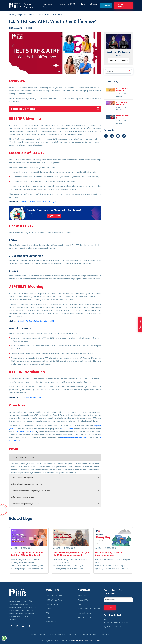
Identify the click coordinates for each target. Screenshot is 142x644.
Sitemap (50, 617)
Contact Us (51, 622)
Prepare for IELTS (67, 4)
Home (12, 15)
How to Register (85, 613)
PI (57, 641)
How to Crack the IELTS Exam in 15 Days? (38, 202)
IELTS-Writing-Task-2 (55, 600)
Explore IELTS (83, 600)
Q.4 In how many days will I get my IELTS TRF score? (32, 491)
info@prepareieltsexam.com (73, 438)
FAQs (48, 613)
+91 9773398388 (112, 627)
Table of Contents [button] (23, 109)
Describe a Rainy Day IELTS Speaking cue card (109, 554)
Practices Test (47, 6)
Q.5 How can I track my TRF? (23, 497)
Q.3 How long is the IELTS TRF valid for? (27, 484)
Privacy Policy (79, 641)
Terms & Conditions (92, 641)
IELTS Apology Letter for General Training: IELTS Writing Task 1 (27, 554)
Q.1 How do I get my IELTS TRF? (23, 457)
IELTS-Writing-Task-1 (55, 596)
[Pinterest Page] (29, 626)
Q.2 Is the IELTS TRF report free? (24, 478)
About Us (82, 596)
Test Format (83, 604)
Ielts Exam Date (84, 617)
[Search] (118, 71)
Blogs (83, 4)
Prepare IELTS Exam (25, 432)
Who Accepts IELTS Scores (89, 609)
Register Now (54, 216)
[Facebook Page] (11, 626)
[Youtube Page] (118, 136)
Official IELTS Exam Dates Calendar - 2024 (36, 321)
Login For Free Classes (118, 60)
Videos (93, 4)
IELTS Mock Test (53, 604)
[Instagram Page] (17, 626)
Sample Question (28, 6)
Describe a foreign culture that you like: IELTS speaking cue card (71, 554)
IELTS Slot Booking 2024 (31, 397)
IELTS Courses (67, 429)
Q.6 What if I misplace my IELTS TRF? (26, 504)
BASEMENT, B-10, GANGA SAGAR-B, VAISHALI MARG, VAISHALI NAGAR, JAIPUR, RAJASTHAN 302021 (71, 635)
